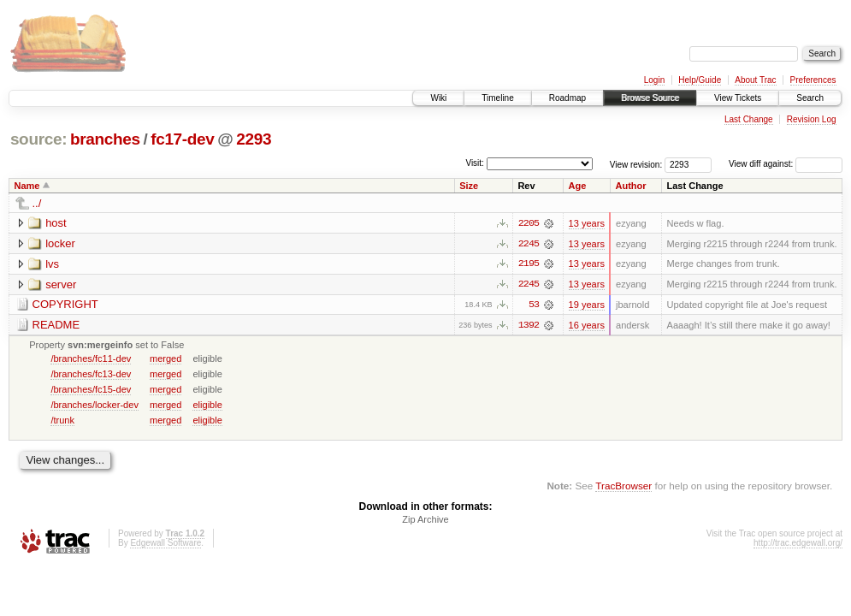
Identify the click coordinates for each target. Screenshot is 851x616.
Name (27, 186)
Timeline (497, 98)
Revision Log (812, 119)
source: (38, 139)
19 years (587, 305)
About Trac (755, 80)
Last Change (749, 119)
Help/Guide (700, 80)
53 (534, 305)
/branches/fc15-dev (91, 390)
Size (469, 186)
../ (37, 203)
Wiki (438, 98)
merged (165, 359)
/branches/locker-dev (95, 406)
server (61, 284)
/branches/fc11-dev (91, 359)
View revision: (636, 164)
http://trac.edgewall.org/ (798, 545)
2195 (529, 264)
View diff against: (786, 164)
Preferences (813, 80)
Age (578, 186)
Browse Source (650, 98)
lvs (52, 264)
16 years (587, 326)
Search (810, 98)
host (56, 223)
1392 (529, 326)
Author (630, 186)
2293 (254, 139)
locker (60, 243)
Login (654, 80)
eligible (207, 406)
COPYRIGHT (65, 305)
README (56, 326)
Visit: (475, 163)
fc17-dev (182, 139)
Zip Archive (425, 521)
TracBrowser (623, 486)
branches (105, 139)
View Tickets (738, 98)
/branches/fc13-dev (91, 375)
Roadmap (567, 98)
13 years (587, 223)
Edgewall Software (165, 545)
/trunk (62, 421)
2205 (529, 223)
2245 (529, 244)
